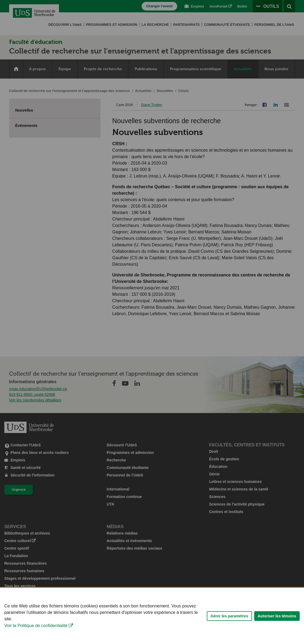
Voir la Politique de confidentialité (36, 633)
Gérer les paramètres (229, 624)
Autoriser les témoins (277, 624)
